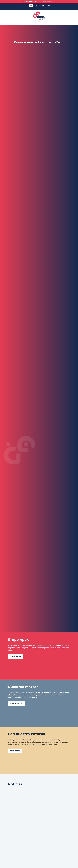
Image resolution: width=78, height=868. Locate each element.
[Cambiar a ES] (31, 6)
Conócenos (15, 656)
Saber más (15, 751)
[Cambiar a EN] (37, 6)
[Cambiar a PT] (49, 6)
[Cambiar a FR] (43, 6)
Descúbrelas (16, 704)
